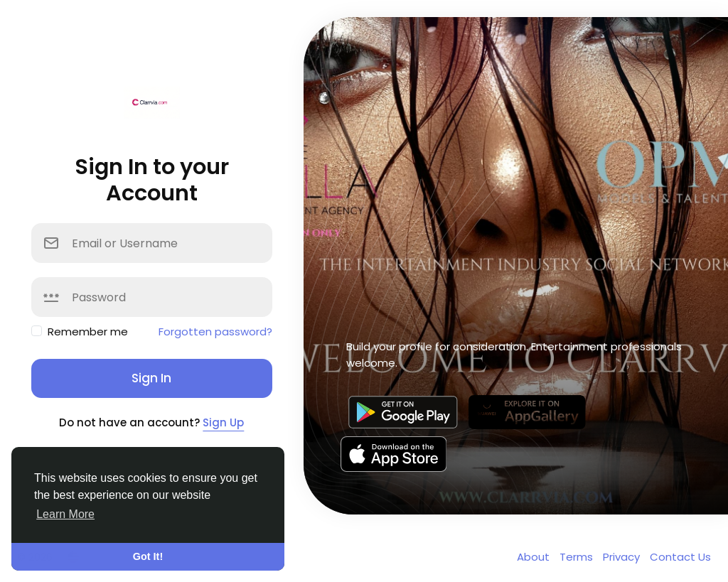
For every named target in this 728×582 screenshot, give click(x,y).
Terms (578, 557)
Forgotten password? (215, 332)
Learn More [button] (65, 514)
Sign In (151, 378)
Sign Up (223, 422)
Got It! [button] (148, 556)
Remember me (88, 332)
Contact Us (680, 557)
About (535, 557)
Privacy (623, 557)
